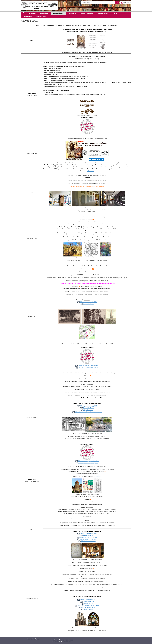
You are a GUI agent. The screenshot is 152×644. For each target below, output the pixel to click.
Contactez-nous (41, 16)
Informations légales (33, 639)
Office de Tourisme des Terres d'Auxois (87, 606)
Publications (72, 13)
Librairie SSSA (27, 16)
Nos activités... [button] (59, 13)
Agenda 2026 (32, 13)
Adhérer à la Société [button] (87, 13)
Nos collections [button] (104, 13)
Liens (115, 13)
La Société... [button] (45, 13)
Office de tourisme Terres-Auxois (88, 539)
